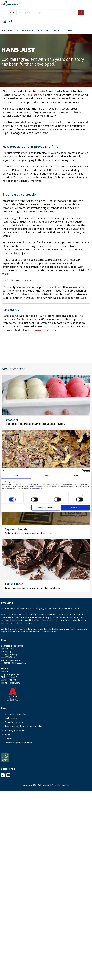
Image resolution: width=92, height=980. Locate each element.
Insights (40, 30)
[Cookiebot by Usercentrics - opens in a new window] (79, 470)
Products (12, 30)
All (11, 12)
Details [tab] (46, 476)
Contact (68, 30)
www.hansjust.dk (46, 330)
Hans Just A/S (34, 95)
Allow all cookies (75, 508)
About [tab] (76, 476)
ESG (4, 30)
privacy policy (40, 488)
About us (56, 30)
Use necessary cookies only (46, 508)
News (48, 30)
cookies (29, 488)
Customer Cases (27, 30)
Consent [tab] (16, 476)
